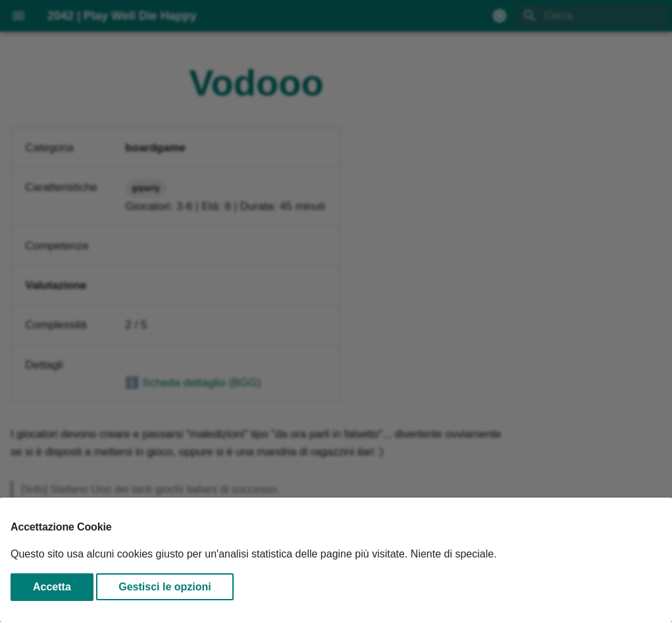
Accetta (52, 587)
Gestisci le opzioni (165, 587)
